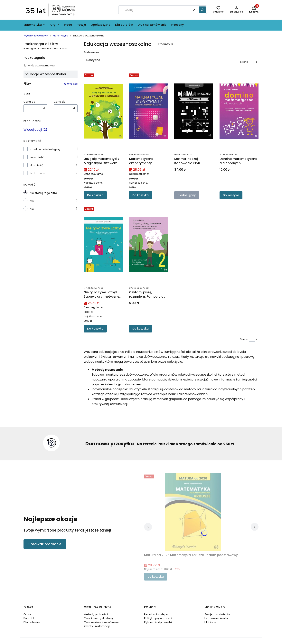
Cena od (29, 102)
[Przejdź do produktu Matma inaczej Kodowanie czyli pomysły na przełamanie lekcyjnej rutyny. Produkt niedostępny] (194, 111)
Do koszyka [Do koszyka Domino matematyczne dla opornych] (231, 195)
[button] (202, 10)
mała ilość (37, 157)
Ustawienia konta (216, 618)
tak (32, 201)
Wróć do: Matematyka (39, 66)
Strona (244, 62)
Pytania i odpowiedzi (158, 622)
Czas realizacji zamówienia (102, 622)
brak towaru (38, 173)
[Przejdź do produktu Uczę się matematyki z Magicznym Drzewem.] (103, 111)
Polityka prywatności (158, 618)
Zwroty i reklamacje (97, 626)
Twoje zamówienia (217, 614)
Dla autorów (32, 622)
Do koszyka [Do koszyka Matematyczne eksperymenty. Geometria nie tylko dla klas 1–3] (141, 195)
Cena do (60, 102)
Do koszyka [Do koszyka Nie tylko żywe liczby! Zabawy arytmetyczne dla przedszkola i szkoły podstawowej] (95, 329)
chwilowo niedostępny (45, 149)
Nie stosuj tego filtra (43, 193)
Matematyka (61, 36)
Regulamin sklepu (156, 614)
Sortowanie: (92, 52)
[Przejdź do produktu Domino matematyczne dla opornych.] (239, 111)
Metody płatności (96, 614)
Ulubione (210, 622)
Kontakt (29, 618)
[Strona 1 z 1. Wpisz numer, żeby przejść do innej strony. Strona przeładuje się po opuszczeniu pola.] (252, 62)
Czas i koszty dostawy (99, 618)
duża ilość (37, 165)
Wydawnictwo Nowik (36, 36)
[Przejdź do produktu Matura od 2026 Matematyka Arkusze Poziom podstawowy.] (193, 512)
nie (32, 209)
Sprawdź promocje (45, 544)
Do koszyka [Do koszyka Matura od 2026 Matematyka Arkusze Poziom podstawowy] (156, 577)
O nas (28, 614)
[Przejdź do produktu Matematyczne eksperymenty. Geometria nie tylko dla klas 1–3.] (149, 111)
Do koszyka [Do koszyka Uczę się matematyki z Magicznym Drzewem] (95, 195)
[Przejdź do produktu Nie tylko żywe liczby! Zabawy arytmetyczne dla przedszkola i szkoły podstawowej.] (103, 245)
